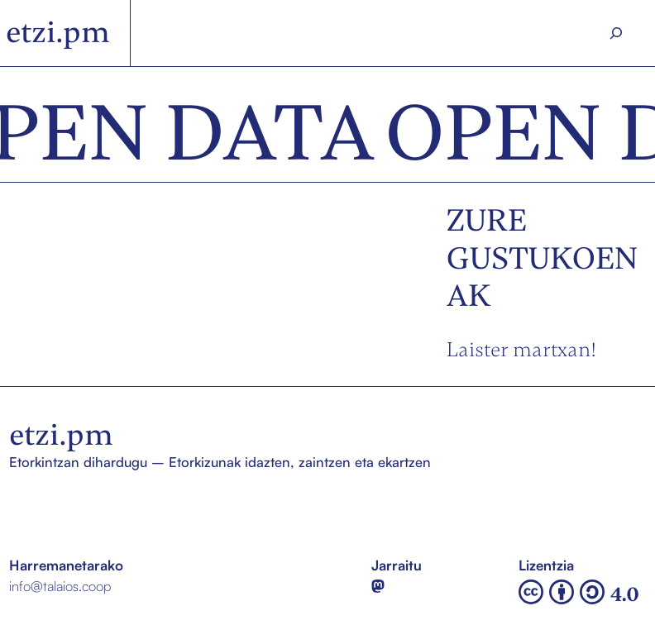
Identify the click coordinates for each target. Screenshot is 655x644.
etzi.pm (58, 32)
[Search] (616, 33)
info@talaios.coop (60, 586)
